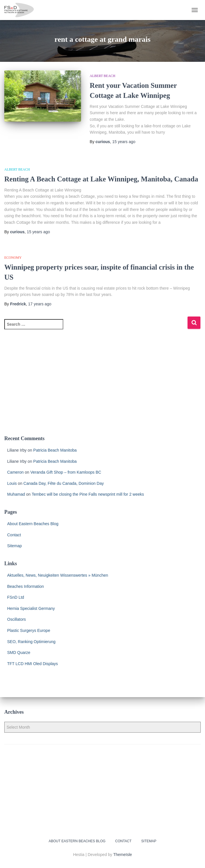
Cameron (15, 472)
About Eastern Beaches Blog (33, 524)
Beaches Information (25, 586)
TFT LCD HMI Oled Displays (32, 664)
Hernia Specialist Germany (31, 608)
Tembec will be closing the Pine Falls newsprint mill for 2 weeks (88, 494)
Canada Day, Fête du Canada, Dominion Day (64, 483)
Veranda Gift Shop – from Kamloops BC (66, 472)
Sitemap (14, 546)
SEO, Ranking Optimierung (31, 642)
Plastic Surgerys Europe (29, 630)
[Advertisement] (102, 386)
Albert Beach (102, 76)
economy (13, 258)
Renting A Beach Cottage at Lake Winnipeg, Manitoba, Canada (101, 179)
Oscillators (16, 619)
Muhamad (16, 494)
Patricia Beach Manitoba (55, 450)
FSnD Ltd (16, 597)
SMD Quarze (19, 653)
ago (124, 142)
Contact (14, 535)
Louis (12, 483)
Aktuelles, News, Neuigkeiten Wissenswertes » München (58, 575)
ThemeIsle (123, 855)
